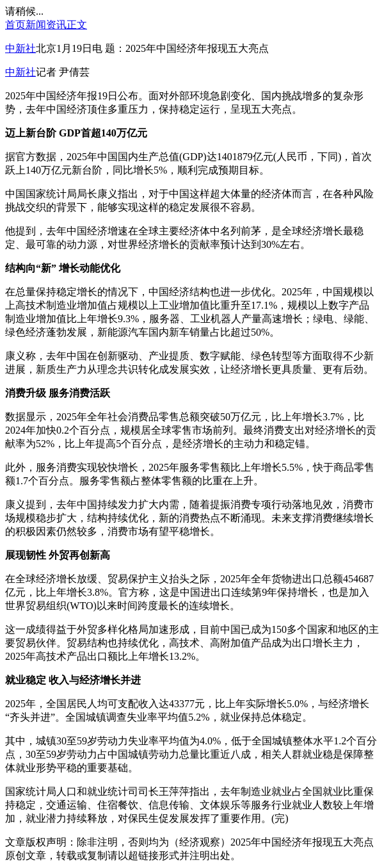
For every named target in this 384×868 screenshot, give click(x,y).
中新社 (20, 48)
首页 (15, 25)
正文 (77, 25)
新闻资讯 (46, 25)
